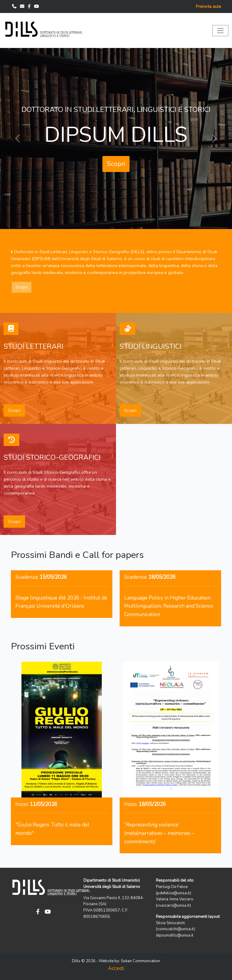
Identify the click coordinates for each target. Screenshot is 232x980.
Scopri (116, 164)
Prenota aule (208, 6)
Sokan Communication (140, 961)
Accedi (116, 968)
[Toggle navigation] (220, 31)
